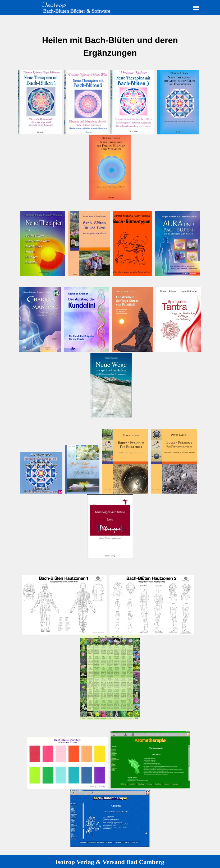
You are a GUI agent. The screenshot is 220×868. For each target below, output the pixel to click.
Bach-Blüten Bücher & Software (77, 11)
